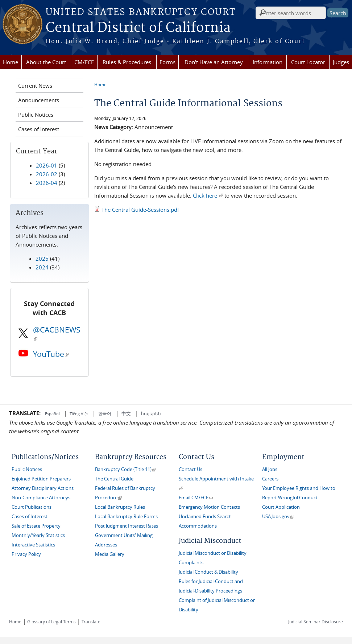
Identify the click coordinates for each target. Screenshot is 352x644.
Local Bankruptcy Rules (120, 507)
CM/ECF (84, 62)
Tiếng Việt (79, 414)
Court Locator (308, 62)
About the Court (46, 62)
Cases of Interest (39, 129)
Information (268, 62)
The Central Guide (114, 479)
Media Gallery (110, 554)
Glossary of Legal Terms (51, 622)
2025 (42, 259)
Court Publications (32, 507)
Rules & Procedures (127, 62)
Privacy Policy (26, 554)
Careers (270, 479)
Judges (341, 62)
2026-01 (47, 165)
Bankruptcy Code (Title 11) (125, 469)
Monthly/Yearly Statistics (38, 535)
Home (11, 62)
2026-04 (47, 183)
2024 (42, 267)
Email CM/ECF (196, 498)
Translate (91, 622)
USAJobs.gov (278, 517)
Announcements (39, 100)
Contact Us (191, 469)
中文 (126, 413)
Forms (167, 62)
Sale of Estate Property (36, 526)
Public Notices (36, 115)
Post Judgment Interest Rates (127, 526)
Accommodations (198, 526)
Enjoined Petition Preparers (41, 479)
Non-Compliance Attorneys (41, 498)
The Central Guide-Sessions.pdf (140, 210)
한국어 (105, 413)
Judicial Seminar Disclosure (316, 622)
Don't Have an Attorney (214, 62)
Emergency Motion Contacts (209, 507)
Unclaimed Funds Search (205, 517)
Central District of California (138, 28)
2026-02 (47, 174)
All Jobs (270, 469)
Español (53, 414)
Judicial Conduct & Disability (208, 572)
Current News (35, 86)
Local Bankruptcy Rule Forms (126, 517)
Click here (208, 195)
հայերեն (151, 413)
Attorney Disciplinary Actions (43, 488)
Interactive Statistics (33, 545)
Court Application (281, 507)
